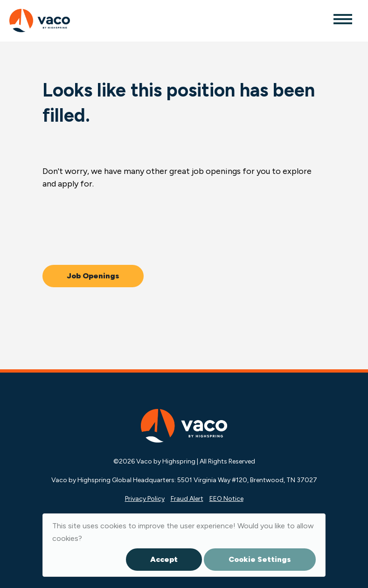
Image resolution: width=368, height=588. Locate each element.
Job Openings (93, 276)
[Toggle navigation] (342, 19)
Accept (164, 559)
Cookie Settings (260, 559)
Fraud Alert (187, 499)
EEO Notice (226, 499)
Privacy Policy (145, 499)
